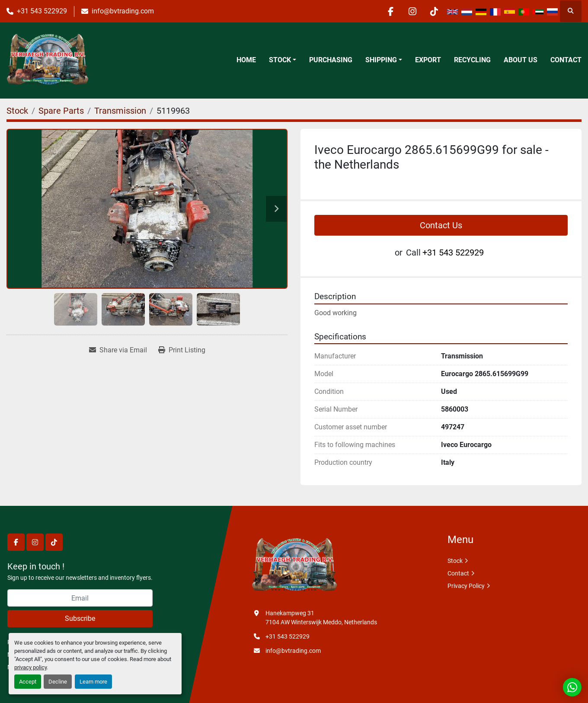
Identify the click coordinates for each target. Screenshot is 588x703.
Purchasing (331, 60)
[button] (283, 60)
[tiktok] (434, 11)
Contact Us (441, 225)
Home (246, 60)
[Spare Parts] (61, 111)
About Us (521, 60)
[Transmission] (120, 111)
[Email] (80, 598)
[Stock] (17, 111)
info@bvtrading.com (123, 11)
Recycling (472, 60)
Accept (28, 682)
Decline (58, 682)
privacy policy (30, 667)
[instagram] (412, 11)
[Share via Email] (118, 350)
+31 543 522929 (42, 11)
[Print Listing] (182, 350)
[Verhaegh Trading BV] (294, 566)
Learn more (93, 682)
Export (428, 60)
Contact (566, 60)
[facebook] (390, 11)
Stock (280, 60)
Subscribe (80, 618)
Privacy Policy (466, 586)
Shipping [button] (381, 60)
